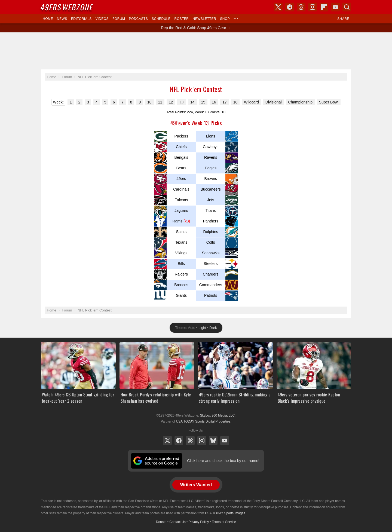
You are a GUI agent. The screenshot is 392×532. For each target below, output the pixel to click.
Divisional (274, 102)
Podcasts (138, 19)
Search (347, 7)
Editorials (81, 19)
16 (214, 102)
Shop (225, 19)
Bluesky (213, 441)
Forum (119, 19)
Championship (300, 102)
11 (160, 102)
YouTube (225, 441)
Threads (190, 441)
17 (225, 102)
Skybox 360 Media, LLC (217, 415)
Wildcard (251, 102)
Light (202, 328)
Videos (102, 19)
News (62, 19)
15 (203, 102)
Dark (213, 328)
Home (48, 19)
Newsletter (204, 19)
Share (343, 19)
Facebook (179, 441)
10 (149, 102)
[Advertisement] (196, 51)
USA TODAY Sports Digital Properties (203, 421)
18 (235, 102)
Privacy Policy (199, 522)
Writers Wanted (196, 485)
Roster (181, 19)
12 (171, 102)
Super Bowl (329, 102)
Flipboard (324, 7)
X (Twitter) (167, 441)
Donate (161, 522)
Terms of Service (224, 522)
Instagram (202, 441)
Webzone (67, 7)
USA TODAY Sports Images (225, 513)
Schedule (161, 19)
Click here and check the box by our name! (223, 461)
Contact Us (177, 522)
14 (192, 102)
